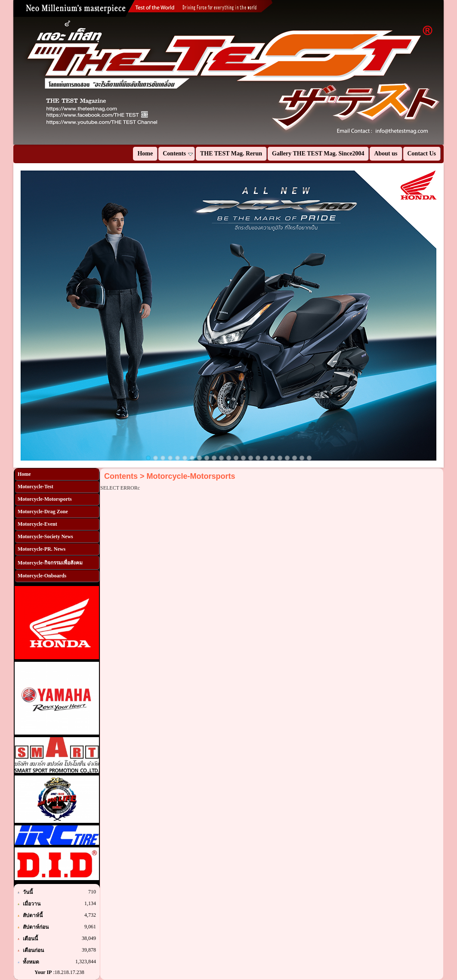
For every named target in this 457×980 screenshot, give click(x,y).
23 (309, 458)
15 (251, 458)
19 (280, 458)
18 (273, 458)
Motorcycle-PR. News (42, 549)
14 (243, 458)
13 (236, 458)
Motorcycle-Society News (45, 537)
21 (295, 458)
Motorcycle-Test (36, 487)
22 (302, 458)
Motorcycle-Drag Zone (43, 512)
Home (24, 474)
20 (287, 458)
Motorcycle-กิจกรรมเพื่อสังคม (50, 563)
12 (229, 458)
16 (258, 458)
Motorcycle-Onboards (42, 576)
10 (214, 458)
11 (221, 458)
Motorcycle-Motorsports (45, 499)
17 (265, 458)
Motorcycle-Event (37, 524)
